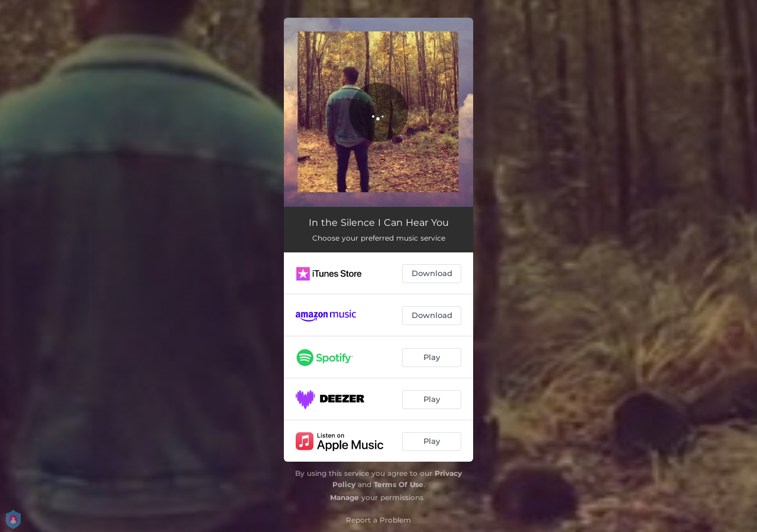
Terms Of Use (399, 484)
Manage (344, 497)
